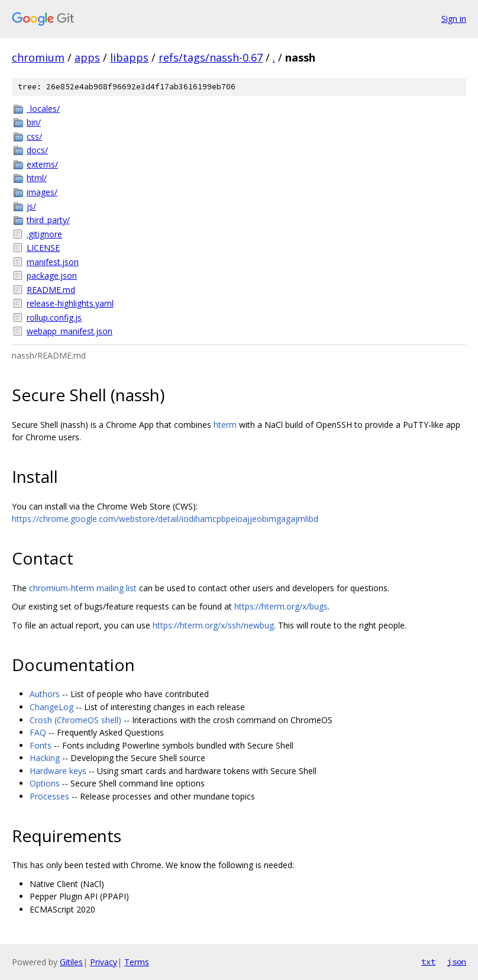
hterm (225, 425)
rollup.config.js (54, 317)
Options (45, 783)
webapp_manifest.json (70, 331)
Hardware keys (58, 771)
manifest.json (53, 262)
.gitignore (44, 234)
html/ (37, 178)
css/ (34, 136)
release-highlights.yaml (70, 303)
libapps (129, 57)
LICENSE (43, 248)
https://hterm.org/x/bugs (281, 606)
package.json (52, 275)
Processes (49, 796)
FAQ (38, 732)
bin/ (34, 122)
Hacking (45, 758)
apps (87, 57)
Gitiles (71, 962)
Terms (137, 962)
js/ (31, 206)
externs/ (42, 164)
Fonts (41, 745)
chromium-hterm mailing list (83, 588)
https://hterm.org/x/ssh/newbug (213, 625)
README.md (51, 290)
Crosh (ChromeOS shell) (75, 720)
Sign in (454, 19)
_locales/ (43, 109)
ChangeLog (51, 707)
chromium (38, 57)
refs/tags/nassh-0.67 (211, 57)
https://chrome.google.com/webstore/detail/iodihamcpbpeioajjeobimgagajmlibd (165, 519)
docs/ (37, 150)
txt (428, 962)
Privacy (104, 962)
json (457, 962)
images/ (42, 192)
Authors (45, 694)
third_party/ (48, 220)
